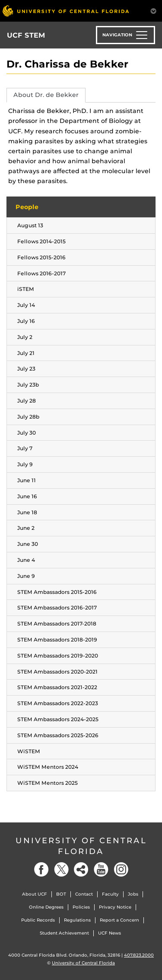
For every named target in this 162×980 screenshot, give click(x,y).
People (27, 207)
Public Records (38, 920)
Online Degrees (46, 907)
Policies (81, 907)
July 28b (28, 417)
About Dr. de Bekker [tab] (46, 95)
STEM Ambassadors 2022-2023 (58, 703)
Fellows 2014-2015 (41, 241)
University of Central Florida (81, 846)
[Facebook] (41, 869)
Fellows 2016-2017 (41, 273)
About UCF (35, 894)
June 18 (27, 512)
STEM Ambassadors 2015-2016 (57, 592)
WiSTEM (29, 751)
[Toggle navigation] (125, 35)
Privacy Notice (115, 907)
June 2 (26, 528)
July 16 (26, 321)
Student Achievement (64, 933)
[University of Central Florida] (66, 11)
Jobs (133, 894)
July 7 (25, 448)
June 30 (28, 544)
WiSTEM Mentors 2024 (48, 767)
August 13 (30, 225)
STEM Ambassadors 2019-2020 (58, 656)
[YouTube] (101, 869)
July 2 (25, 337)
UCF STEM (26, 35)
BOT (61, 894)
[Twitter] (61, 869)
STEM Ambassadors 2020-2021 (57, 672)
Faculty (110, 894)
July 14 (26, 305)
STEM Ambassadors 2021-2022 (57, 687)
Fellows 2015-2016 (41, 257)
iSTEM (26, 289)
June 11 (27, 480)
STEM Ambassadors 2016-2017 (57, 608)
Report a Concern (119, 920)
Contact (84, 894)
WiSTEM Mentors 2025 (48, 783)
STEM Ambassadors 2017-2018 (57, 624)
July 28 (27, 401)
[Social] (81, 869)
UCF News (110, 933)
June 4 (26, 560)
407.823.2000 (139, 955)
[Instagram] (121, 869)
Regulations (77, 920)
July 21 (26, 353)
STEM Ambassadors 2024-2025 (58, 719)
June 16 (27, 496)
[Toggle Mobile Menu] (153, 10)
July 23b (28, 385)
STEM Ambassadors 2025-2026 (58, 735)
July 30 (27, 433)
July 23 (26, 369)
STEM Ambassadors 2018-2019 (57, 640)
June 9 (26, 576)
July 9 (25, 464)
